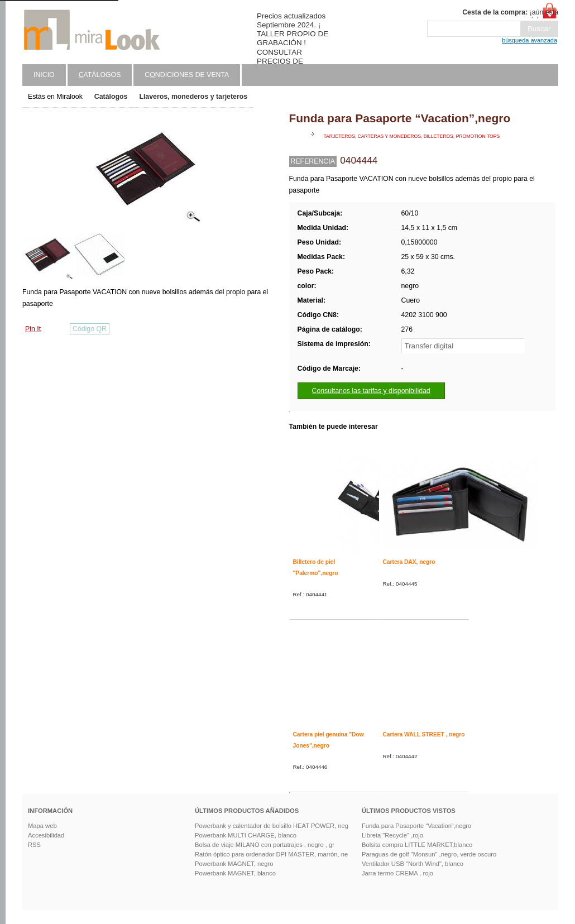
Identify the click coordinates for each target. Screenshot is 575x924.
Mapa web (42, 826)
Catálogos (111, 97)
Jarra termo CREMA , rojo (397, 873)
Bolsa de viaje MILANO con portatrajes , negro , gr (265, 845)
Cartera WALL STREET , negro (424, 734)
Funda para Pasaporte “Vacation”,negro (416, 826)
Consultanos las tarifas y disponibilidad (371, 391)
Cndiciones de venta (187, 75)
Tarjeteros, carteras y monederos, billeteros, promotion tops (412, 136)
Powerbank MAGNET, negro (234, 864)
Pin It (33, 329)
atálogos (100, 75)
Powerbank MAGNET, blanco (235, 873)
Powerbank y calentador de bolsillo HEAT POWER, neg (272, 826)
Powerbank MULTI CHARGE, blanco (246, 835)
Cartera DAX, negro (409, 562)
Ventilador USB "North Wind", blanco (413, 864)
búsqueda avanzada (530, 40)
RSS (34, 845)
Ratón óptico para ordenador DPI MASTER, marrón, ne (271, 854)
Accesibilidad (46, 835)
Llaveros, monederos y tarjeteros (193, 97)
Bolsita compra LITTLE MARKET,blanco (417, 845)
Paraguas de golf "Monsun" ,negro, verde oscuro (429, 854)
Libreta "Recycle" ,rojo (392, 835)
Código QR (90, 329)
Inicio (44, 75)
